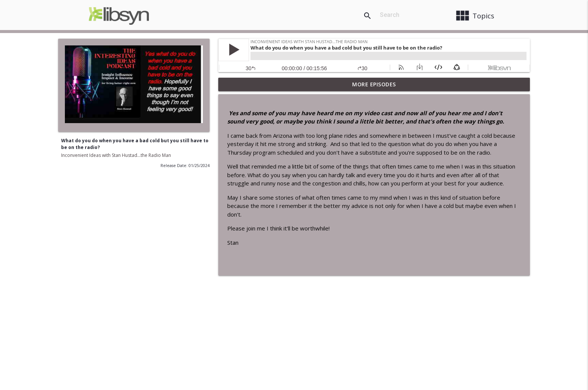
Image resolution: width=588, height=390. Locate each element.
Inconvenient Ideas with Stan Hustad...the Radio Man (116, 155)
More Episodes (374, 84)
